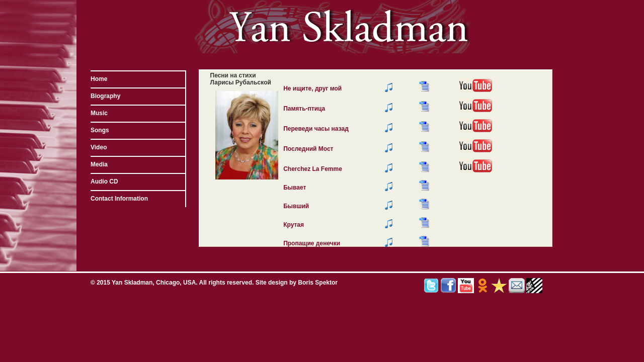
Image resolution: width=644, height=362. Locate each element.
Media (99, 164)
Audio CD (104, 182)
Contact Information (119, 199)
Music (99, 113)
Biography (105, 96)
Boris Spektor (318, 283)
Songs (100, 130)
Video (99, 147)
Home (99, 79)
